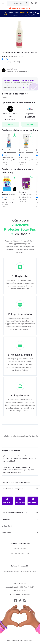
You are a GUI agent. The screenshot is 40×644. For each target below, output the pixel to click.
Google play (20, 501)
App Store (7, 501)
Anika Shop (12, 69)
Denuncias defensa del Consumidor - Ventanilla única (20, 573)
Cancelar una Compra (20, 549)
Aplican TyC (32, 15)
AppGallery (33, 501)
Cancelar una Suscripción (20, 553)
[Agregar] (15, 135)
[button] (20, 8)
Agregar (10, 124)
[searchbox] (18, 3)
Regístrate (24, 12)
